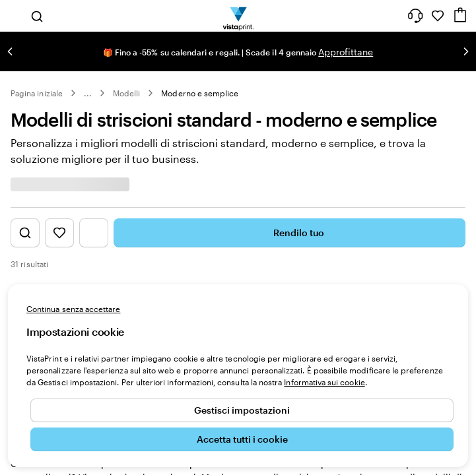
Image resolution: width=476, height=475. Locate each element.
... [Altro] (88, 93)
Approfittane (346, 52)
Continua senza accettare (73, 309)
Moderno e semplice (200, 93)
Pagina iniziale (37, 93)
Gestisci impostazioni (242, 410)
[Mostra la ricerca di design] (25, 233)
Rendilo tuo (289, 233)
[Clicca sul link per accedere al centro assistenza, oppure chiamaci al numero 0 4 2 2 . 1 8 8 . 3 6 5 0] (415, 16)
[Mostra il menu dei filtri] (94, 233)
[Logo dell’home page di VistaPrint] (238, 16)
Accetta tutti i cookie (242, 439)
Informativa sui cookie (324, 382)
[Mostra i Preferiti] (59, 233)
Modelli (126, 93)
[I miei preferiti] (438, 16)
